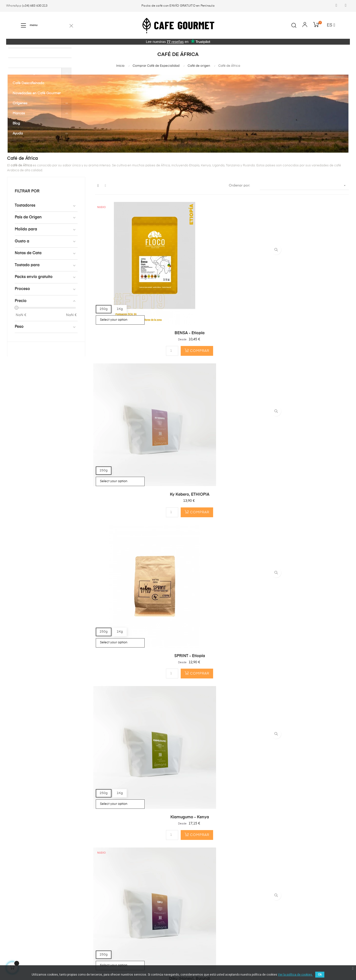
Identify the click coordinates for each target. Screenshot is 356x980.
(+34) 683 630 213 (35, 6)
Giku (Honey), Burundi (222, 405)
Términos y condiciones (143, 965)
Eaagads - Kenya (222, 522)
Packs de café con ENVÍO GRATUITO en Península (178, 6)
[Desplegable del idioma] (331, 26)
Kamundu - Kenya (134, 522)
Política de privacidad (183, 965)
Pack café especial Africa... (134, 755)
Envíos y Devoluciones (221, 965)
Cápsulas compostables (26, 899)
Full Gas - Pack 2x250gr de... (310, 639)
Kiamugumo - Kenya (134, 405)
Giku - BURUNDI (310, 522)
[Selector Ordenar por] (304, 186)
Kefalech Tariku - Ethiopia (310, 405)
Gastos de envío (78, 908)
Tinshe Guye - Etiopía (134, 639)
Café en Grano (18, 890)
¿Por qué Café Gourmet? (85, 899)
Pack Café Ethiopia (222, 639)
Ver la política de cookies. (295, 975)
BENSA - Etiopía (134, 289)
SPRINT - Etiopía (310, 289)
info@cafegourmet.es (141, 910)
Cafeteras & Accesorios (26, 908)
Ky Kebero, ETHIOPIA (222, 289)
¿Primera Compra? (81, 890)
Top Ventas (15, 917)
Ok (320, 975)
